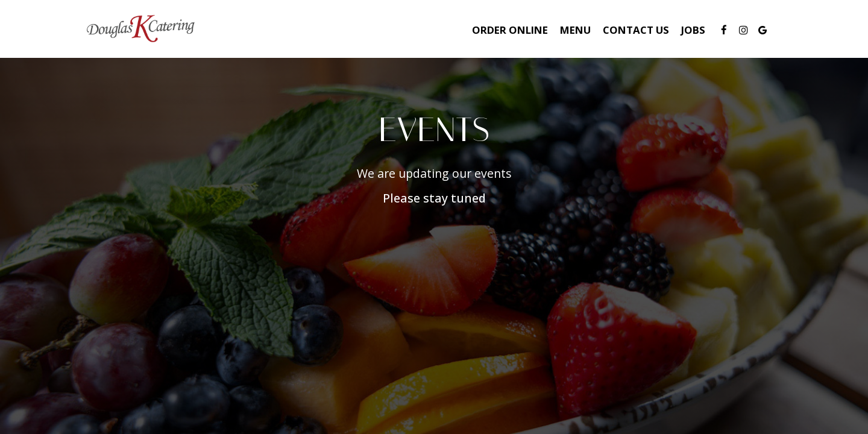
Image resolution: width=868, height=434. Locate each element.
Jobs (693, 30)
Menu (575, 30)
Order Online (510, 30)
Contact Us (636, 30)
